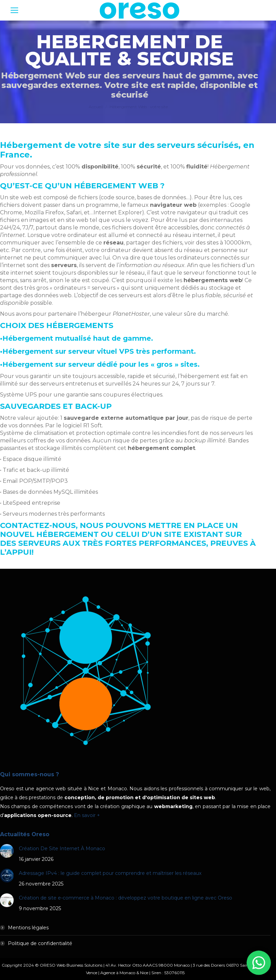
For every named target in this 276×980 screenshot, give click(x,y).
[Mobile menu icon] (14, 10)
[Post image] (7, 851)
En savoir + (87, 815)
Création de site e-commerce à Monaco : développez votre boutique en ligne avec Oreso (126, 898)
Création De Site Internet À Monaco (62, 849)
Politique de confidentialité (40, 943)
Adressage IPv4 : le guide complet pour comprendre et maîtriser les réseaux (110, 873)
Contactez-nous (38, 525)
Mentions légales (28, 928)
